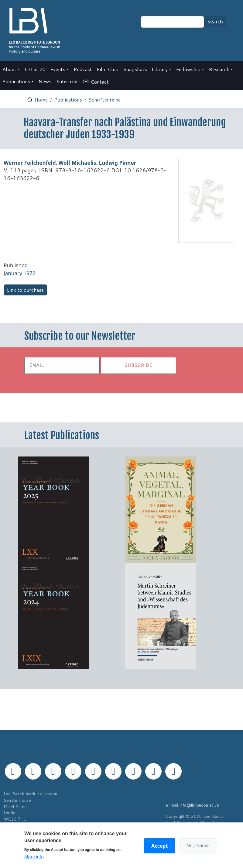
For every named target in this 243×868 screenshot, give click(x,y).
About (9, 69)
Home (41, 100)
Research (219, 69)
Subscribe (67, 81)
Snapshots (135, 69)
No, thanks (198, 846)
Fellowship (188, 69)
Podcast (83, 69)
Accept (159, 846)
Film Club (108, 69)
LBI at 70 (35, 69)
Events (58, 69)
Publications (16, 81)
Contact (100, 82)
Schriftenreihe (105, 100)
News (45, 81)
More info (34, 857)
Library (160, 69)
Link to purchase (25, 290)
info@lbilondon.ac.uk (199, 805)
